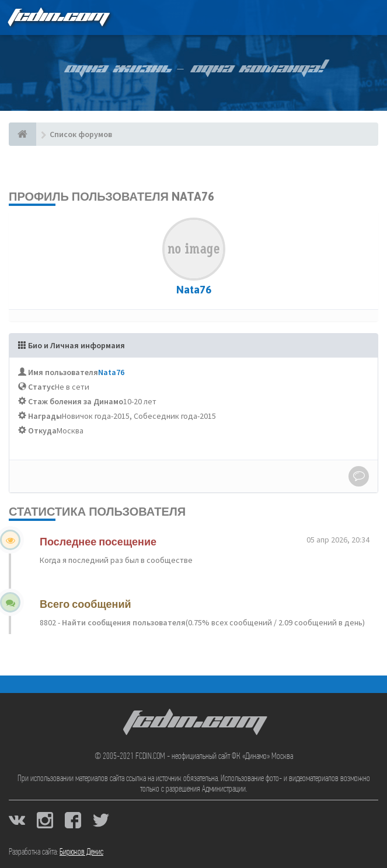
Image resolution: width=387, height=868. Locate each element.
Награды (45, 416)
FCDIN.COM (58, 17)
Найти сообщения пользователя (123, 622)
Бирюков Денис (81, 852)
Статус (41, 387)
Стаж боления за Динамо (76, 401)
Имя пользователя (63, 372)
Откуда (42, 430)
